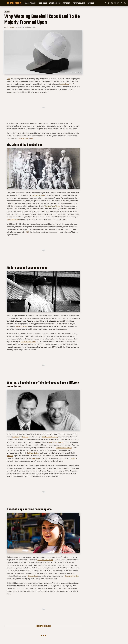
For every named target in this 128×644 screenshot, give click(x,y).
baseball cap (64, 84)
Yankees (15, 437)
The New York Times (25, 138)
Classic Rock (30, 3)
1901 (27, 232)
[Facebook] (105, 3)
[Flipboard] (118, 3)
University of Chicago (64, 448)
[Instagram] (112, 3)
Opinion (91, 3)
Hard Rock (42, 3)
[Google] (121, 3)
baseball (10, 456)
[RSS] (125, 3)
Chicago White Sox (72, 576)
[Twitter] (115, 3)
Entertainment (79, 3)
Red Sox (25, 437)
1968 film (35, 458)
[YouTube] (108, 3)
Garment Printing (39, 195)
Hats (9, 79)
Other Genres (55, 3)
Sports (7, 11)
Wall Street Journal (56, 442)
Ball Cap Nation (33, 453)
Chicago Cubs (33, 576)
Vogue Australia (13, 220)
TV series (72, 458)
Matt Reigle (10, 27)
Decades (67, 3)
